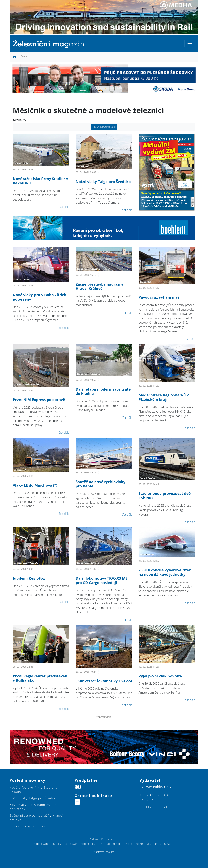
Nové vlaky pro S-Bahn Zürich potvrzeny (40, 297)
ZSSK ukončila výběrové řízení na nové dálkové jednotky (166, 572)
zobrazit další (104, 717)
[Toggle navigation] (190, 43)
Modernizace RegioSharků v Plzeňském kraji (164, 397)
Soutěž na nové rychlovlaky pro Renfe (100, 484)
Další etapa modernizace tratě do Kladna (103, 391)
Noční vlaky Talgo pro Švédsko (103, 182)
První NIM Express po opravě (39, 400)
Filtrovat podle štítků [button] (104, 127)
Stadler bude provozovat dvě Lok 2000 (165, 496)
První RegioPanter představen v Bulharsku (40, 678)
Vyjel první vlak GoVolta (160, 676)
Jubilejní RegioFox (29, 578)
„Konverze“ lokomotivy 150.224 (104, 681)
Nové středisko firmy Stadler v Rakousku (40, 181)
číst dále (64, 207)
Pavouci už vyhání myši (160, 297)
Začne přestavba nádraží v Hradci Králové (99, 286)
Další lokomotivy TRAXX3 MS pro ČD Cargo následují (102, 580)
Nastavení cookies (104, 852)
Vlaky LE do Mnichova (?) (35, 485)
